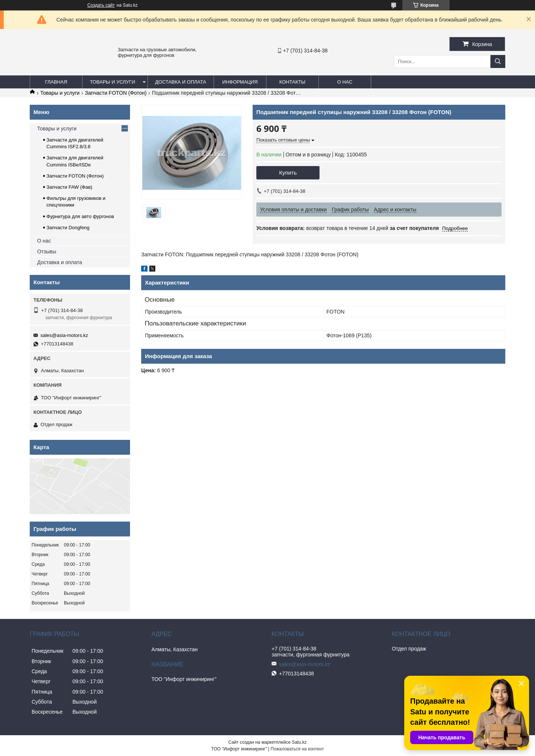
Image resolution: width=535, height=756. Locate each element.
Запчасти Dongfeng (68, 228)
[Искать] (498, 61)
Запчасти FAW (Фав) (69, 187)
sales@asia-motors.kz (64, 335)
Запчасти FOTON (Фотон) (116, 93)
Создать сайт (101, 5)
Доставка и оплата (181, 82)
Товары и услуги (113, 82)
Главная (56, 82)
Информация (240, 82)
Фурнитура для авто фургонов (80, 216)
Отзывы (47, 252)
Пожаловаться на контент (297, 749)
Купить (288, 173)
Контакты (292, 82)
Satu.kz (299, 742)
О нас (345, 82)
